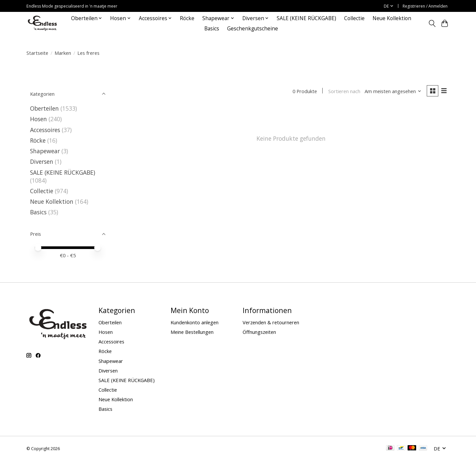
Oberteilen (44, 108)
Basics (212, 29)
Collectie (354, 18)
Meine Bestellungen (192, 332)
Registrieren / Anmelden (425, 6)
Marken (63, 53)
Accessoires (45, 130)
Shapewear (45, 151)
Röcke (187, 18)
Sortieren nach (344, 91)
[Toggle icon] (432, 23)
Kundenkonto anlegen (195, 322)
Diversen (42, 161)
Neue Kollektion (392, 18)
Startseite (37, 53)
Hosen (39, 119)
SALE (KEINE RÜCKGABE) (306, 18)
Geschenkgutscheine (253, 29)
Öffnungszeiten (259, 332)
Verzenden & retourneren (271, 322)
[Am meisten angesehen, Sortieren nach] (393, 91)
